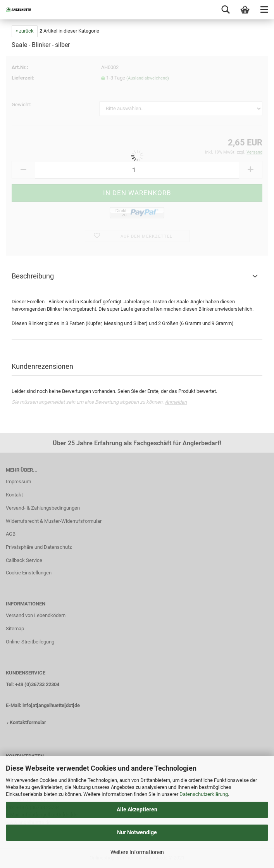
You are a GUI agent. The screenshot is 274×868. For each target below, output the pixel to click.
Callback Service (24, 560)
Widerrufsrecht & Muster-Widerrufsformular (54, 521)
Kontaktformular (28, 722)
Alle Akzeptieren (137, 809)
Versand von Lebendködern (36, 615)
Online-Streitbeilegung (30, 642)
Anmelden (176, 402)
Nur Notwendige (137, 832)
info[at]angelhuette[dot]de (51, 705)
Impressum (18, 482)
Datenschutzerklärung (204, 794)
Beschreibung (33, 276)
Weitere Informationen (137, 852)
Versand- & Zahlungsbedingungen (43, 508)
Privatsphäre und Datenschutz (39, 547)
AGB (11, 534)
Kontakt (14, 495)
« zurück (25, 31)
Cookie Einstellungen (29, 573)
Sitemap (15, 629)
